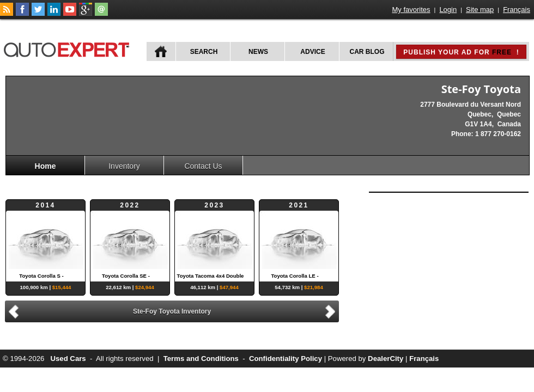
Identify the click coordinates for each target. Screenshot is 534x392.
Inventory (124, 166)
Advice (312, 52)
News (258, 52)
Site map (480, 10)
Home (45, 166)
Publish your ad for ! (461, 52)
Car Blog (367, 52)
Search (204, 52)
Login (448, 10)
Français (517, 10)
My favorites (411, 10)
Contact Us (203, 166)
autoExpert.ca (69, 48)
